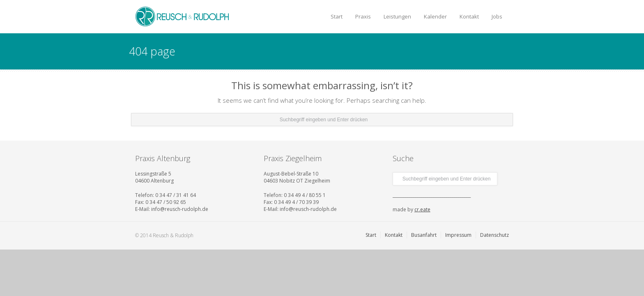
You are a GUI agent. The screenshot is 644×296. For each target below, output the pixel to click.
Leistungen (397, 16)
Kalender (435, 16)
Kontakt (469, 16)
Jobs (497, 16)
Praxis (363, 16)
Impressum (458, 235)
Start (337, 16)
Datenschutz (494, 235)
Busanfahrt (424, 235)
